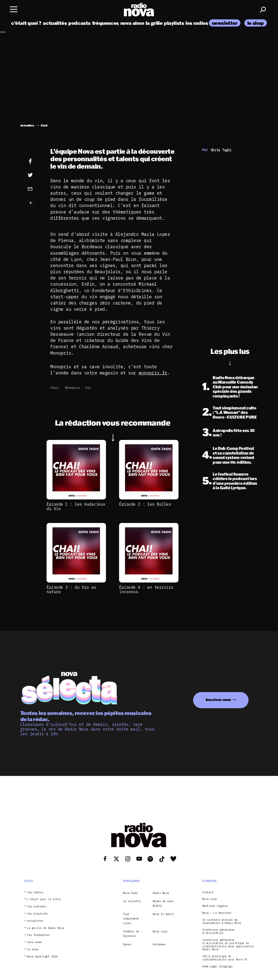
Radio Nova (161, 893)
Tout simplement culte (131, 919)
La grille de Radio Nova (46, 928)
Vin (88, 388)
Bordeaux (159, 944)
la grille (154, 23)
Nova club (160, 931)
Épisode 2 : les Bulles (145, 504)
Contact (208, 892)
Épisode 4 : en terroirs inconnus (146, 589)
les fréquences (38, 935)
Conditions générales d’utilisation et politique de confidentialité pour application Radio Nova (228, 945)
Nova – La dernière (217, 913)
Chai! (55, 388)
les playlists (38, 914)
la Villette (132, 901)
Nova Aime (130, 893)
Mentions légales (215, 906)
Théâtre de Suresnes (131, 934)
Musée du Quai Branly (163, 903)
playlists (174, 23)
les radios (197, 23)
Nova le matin (163, 914)
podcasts (79, 23)
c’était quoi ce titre (44, 899)
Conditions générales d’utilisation (218, 931)
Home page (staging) (218, 966)
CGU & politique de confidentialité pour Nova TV (225, 958)
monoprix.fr (153, 373)
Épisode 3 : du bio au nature (71, 589)
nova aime (132, 23)
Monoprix (73, 388)
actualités (55, 23)
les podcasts (37, 906)
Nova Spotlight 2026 (42, 957)
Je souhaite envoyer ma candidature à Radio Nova (222, 921)
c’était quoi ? (26, 23)
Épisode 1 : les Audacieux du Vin (76, 506)
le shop (256, 23)
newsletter (225, 23)
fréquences (105, 23)
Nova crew (210, 899)
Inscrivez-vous (218, 700)
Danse (127, 944)
